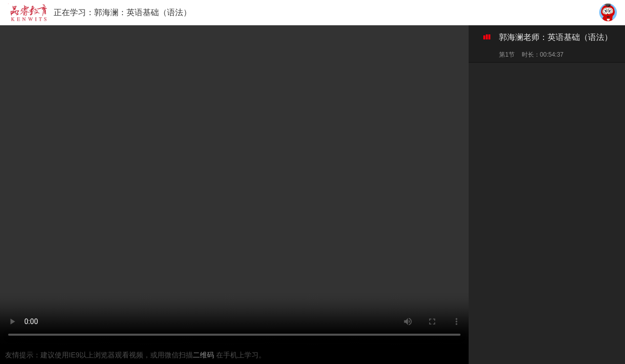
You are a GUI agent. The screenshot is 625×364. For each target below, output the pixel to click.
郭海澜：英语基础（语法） (143, 12)
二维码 (204, 355)
